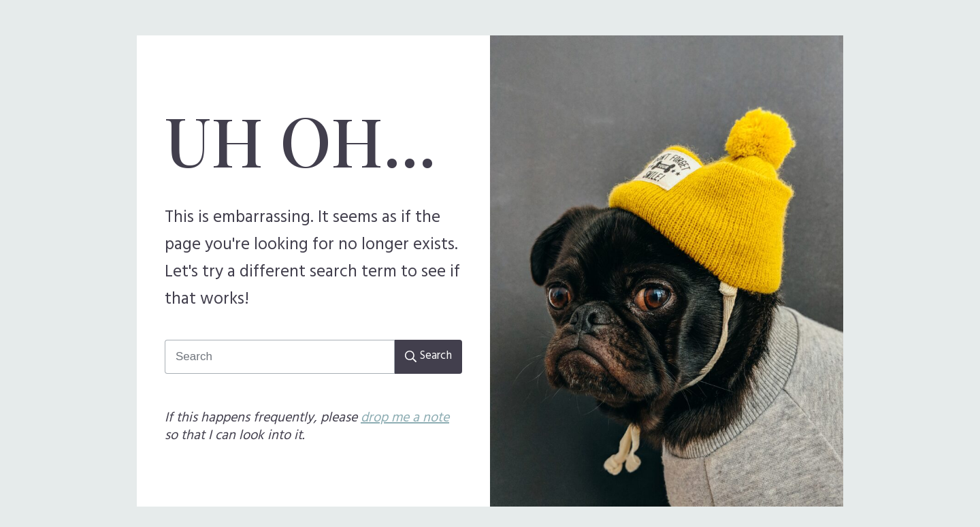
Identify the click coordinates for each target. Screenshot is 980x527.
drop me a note (405, 418)
